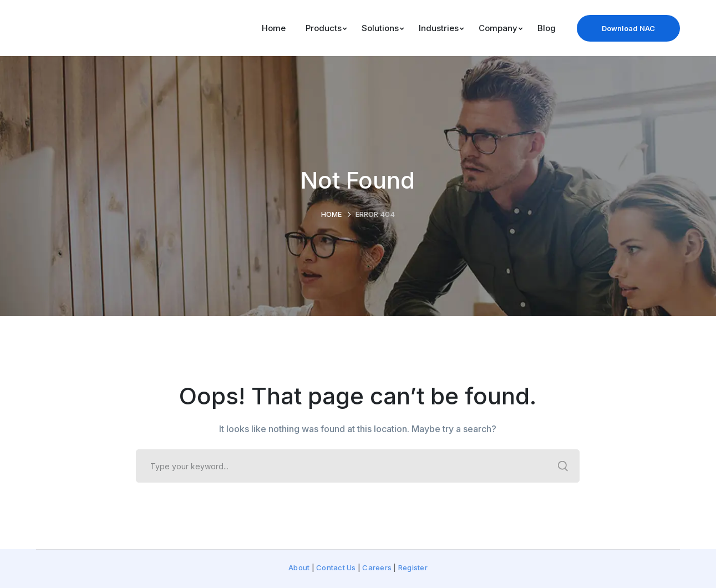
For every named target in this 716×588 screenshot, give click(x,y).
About (299, 567)
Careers (377, 567)
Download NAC (628, 28)
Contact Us (336, 567)
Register (413, 567)
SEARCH (563, 466)
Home (331, 214)
